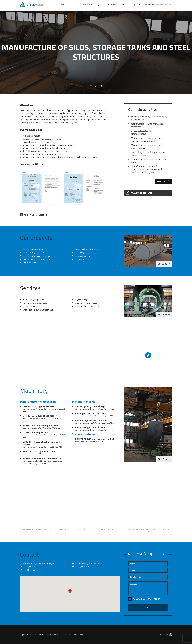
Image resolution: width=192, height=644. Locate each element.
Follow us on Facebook (33, 215)
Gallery (164, 181)
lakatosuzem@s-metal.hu (133, 5)
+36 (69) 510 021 (86, 5)
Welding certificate (139, 193)
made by (166, 634)
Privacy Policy (153, 599)
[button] (70, 591)
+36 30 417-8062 (111, 5)
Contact (65, 5)
